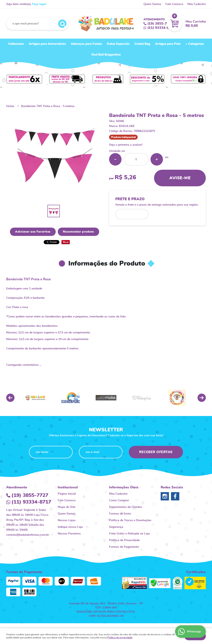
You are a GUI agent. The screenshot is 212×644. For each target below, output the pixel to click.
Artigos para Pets (168, 44)
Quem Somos (152, 4)
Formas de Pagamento (124, 547)
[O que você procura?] (62, 24)
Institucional (68, 487)
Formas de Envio (120, 514)
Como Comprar (119, 500)
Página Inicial (67, 494)
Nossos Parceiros (69, 534)
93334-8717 (161, 28)
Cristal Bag (142, 44)
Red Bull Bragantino (106, 55)
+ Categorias (195, 44)
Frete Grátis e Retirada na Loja (129, 534)
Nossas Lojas (67, 520)
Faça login (39, 4)
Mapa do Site (67, 507)
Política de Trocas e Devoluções (130, 520)
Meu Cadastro (197, 4)
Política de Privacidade (124, 540)
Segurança (116, 527)
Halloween (16, 44)
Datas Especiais (118, 44)
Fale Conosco (174, 4)
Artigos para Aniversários (47, 44)
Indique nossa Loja (70, 527)
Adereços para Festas (86, 44)
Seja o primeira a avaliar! (126, 145)
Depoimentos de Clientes (126, 507)
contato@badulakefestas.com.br (28, 535)
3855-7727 (160, 24)
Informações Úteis (124, 487)
